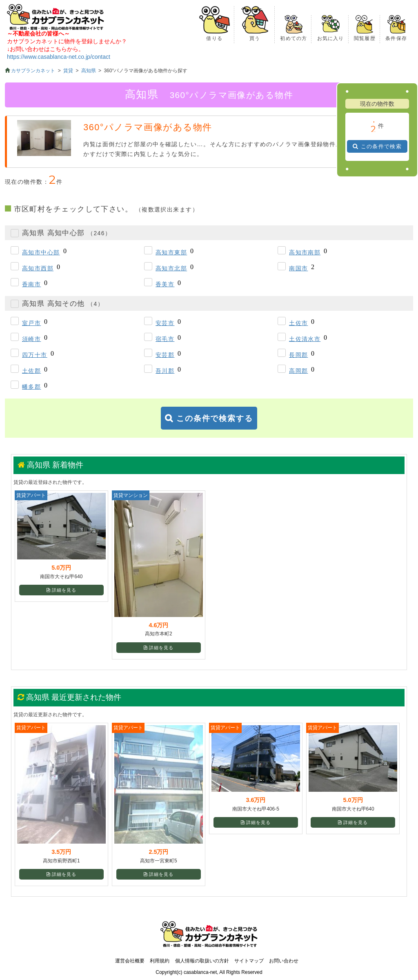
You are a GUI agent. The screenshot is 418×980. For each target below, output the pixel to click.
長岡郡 (298, 355)
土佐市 (298, 323)
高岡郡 (298, 371)
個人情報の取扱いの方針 (202, 961)
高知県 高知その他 (63, 304)
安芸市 (165, 323)
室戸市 (31, 323)
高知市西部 (38, 268)
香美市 (165, 284)
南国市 (298, 268)
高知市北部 (171, 268)
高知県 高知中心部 (67, 233)
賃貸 (68, 71)
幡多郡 (31, 387)
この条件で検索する (215, 418)
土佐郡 (31, 371)
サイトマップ (249, 961)
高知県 (89, 71)
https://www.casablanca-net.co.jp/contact (59, 57)
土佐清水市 (305, 339)
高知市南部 (305, 252)
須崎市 (31, 339)
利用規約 (160, 961)
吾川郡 (165, 371)
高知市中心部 (41, 252)
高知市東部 (171, 252)
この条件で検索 (381, 146)
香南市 (31, 284)
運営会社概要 (130, 961)
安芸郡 (165, 355)
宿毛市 (165, 339)
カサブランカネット (33, 71)
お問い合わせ (284, 961)
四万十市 (35, 355)
